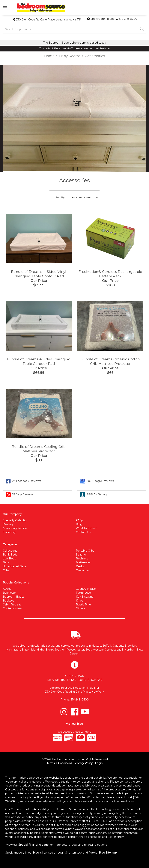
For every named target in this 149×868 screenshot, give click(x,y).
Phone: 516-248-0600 (75, 700)
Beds (6, 562)
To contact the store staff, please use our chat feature (74, 48)
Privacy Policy (83, 763)
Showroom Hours (101, 19)
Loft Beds (9, 559)
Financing (9, 532)
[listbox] (86, 197)
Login (99, 763)
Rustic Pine (83, 605)
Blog (79, 524)
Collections (10, 551)
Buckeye (9, 601)
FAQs (79, 520)
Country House (86, 589)
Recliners (82, 559)
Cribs (6, 570)
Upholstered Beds (15, 566)
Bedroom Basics (14, 597)
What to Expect (86, 528)
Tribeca (81, 608)
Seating (81, 555)
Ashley (7, 589)
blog (36, 853)
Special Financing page (33, 845)
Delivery (8, 524)
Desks (80, 566)
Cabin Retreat (12, 605)
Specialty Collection (15, 520)
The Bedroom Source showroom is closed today (75, 43)
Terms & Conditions (59, 763)
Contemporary (12, 608)
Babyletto (9, 593)
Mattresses (83, 562)
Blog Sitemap (108, 853)
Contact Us (83, 532)
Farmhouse (83, 593)
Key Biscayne (85, 597)
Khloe (80, 601)
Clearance (82, 570)
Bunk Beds (10, 555)
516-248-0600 (127, 19)
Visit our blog (74, 724)
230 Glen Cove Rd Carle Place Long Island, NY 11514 (48, 20)
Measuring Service (15, 528)
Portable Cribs (85, 551)
